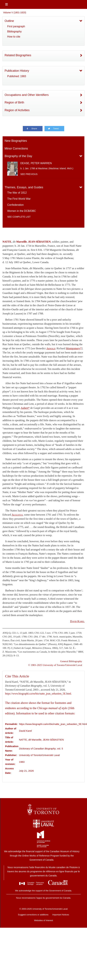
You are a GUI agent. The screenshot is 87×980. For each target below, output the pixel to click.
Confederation (16, 205)
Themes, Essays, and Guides (24, 187)
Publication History (17, 71)
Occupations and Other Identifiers (27, 95)
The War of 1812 (17, 193)
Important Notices (61, 915)
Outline (9, 21)
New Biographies (16, 141)
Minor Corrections (16, 149)
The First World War (19, 199)
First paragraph (16, 26)
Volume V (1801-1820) (15, 12)
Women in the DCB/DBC (22, 211)
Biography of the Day (18, 156)
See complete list (19, 217)
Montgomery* (74, 348)
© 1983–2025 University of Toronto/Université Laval (55, 665)
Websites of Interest (44, 920)
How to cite (14, 37)
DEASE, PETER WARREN (36, 163)
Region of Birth (14, 102)
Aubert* (25, 408)
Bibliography (14, 31)
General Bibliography (71, 661)
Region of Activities (17, 110)
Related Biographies (18, 55)
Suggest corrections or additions (33, 915)
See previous (29, 174)
